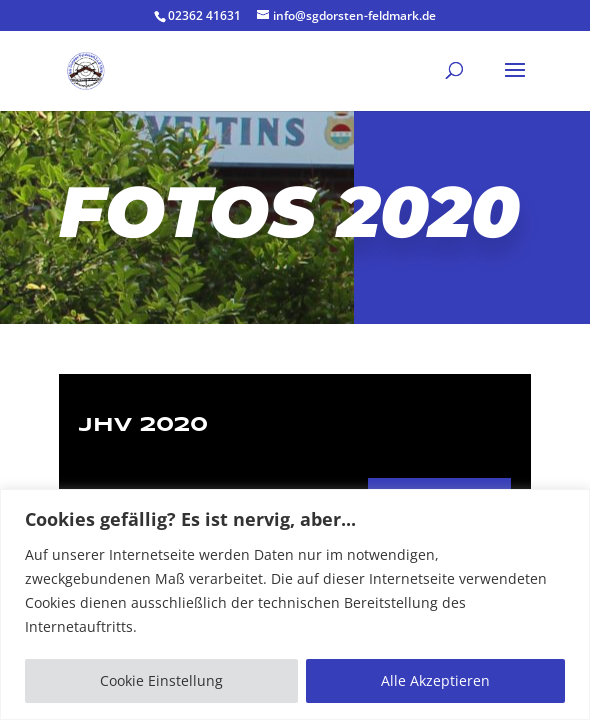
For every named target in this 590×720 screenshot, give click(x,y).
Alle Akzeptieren (435, 680)
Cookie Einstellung (161, 680)
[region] (295, 604)
